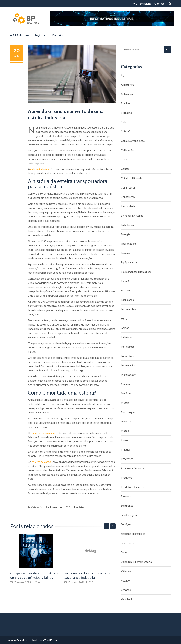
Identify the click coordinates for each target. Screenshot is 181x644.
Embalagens (128, 225)
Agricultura (128, 85)
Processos (127, 459)
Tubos (125, 552)
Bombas (126, 103)
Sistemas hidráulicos (133, 534)
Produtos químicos (132, 487)
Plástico (126, 449)
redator (79, 507)
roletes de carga (41, 462)
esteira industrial (40, 169)
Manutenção (128, 375)
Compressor (128, 187)
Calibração (127, 150)
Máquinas (127, 384)
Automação (128, 94)
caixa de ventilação (133, 141)
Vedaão (125, 580)
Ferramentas (128, 309)
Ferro (124, 318)
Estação (126, 281)
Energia (125, 234)
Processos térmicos (133, 468)
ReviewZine (14, 640)
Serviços (126, 524)
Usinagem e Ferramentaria (136, 562)
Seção (38, 35)
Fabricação (127, 300)
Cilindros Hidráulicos (133, 178)
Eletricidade (128, 206)
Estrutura (127, 290)
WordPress (50, 640)
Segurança (127, 506)
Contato (160, 3)
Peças (124, 440)
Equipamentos (54, 507)
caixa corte (128, 131)
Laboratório (128, 356)
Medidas (126, 393)
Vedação (126, 590)
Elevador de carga (132, 216)
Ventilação (127, 599)
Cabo (124, 122)
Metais (125, 403)
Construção (128, 197)
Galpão (125, 328)
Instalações (128, 347)
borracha (126, 113)
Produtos (126, 478)
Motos (125, 431)
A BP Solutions (142, 3)
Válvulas (126, 571)
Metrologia (128, 412)
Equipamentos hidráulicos (136, 272)
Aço (123, 75)
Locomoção (128, 365)
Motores (126, 421)
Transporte (128, 543)
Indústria (126, 337)
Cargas (125, 169)
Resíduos (126, 496)
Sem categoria (130, 515)
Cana (124, 159)
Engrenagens (129, 244)
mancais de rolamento (45, 433)
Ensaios (125, 253)
